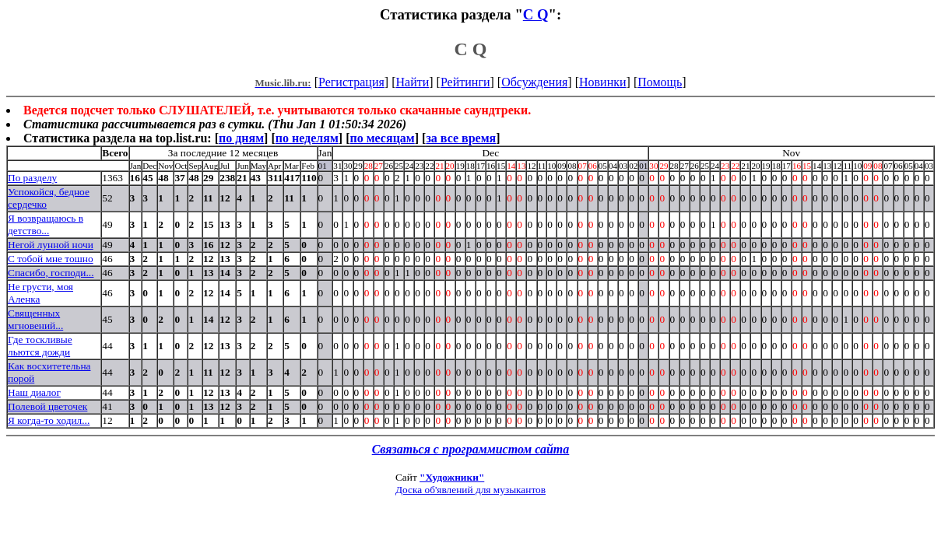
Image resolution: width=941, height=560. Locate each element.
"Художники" (452, 477)
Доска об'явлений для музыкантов (470, 490)
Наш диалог (34, 392)
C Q (536, 14)
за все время (461, 138)
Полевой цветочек (47, 406)
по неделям (307, 138)
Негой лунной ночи (51, 245)
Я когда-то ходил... (49, 420)
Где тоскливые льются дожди (40, 346)
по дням (241, 138)
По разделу (32, 178)
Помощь (660, 82)
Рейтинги (465, 82)
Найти (412, 82)
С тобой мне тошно (51, 259)
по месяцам (382, 138)
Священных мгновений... (35, 319)
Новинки (603, 82)
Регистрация (351, 82)
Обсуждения (534, 82)
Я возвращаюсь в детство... (46, 224)
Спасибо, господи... (51, 273)
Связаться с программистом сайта (471, 449)
